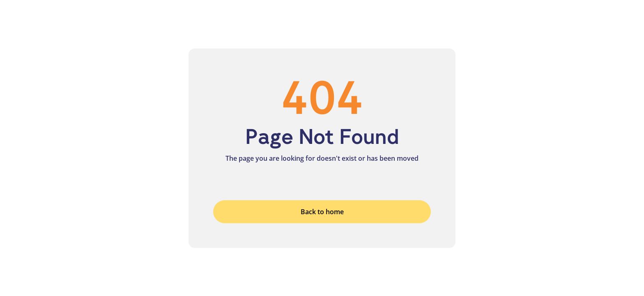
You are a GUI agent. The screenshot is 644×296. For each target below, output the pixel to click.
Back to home (322, 212)
